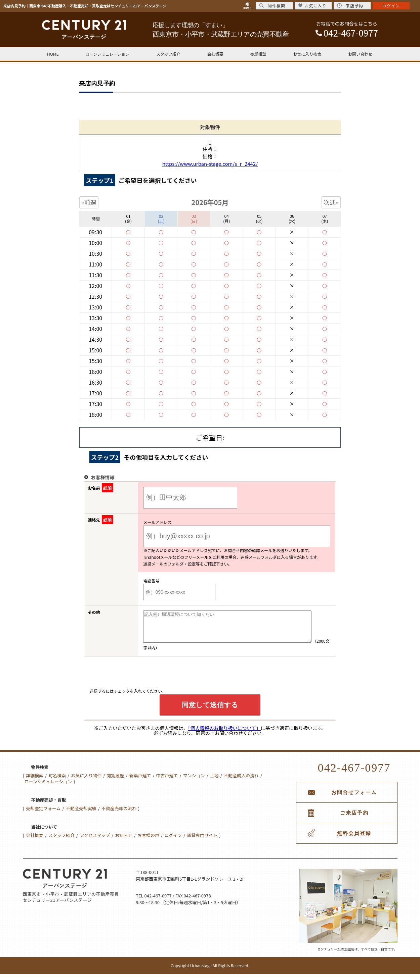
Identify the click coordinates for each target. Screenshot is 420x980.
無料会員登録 (354, 839)
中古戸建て (167, 781)
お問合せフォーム (354, 798)
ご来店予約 (354, 819)
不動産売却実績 (81, 814)
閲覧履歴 (115, 781)
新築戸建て (140, 781)
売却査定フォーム (43, 814)
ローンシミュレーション (107, 54)
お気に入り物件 (86, 781)
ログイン (173, 841)
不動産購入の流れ (241, 781)
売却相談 (258, 54)
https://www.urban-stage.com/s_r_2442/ (210, 164)
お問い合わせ (360, 54)
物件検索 (272, 6)
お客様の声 (148, 841)
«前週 (89, 202)
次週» (331, 202)
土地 (214, 781)
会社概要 (215, 54)
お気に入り (312, 6)
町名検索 (57, 781)
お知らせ (124, 841)
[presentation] (141, 681)
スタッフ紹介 (168, 54)
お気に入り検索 (307, 54)
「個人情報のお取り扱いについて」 (224, 734)
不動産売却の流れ (119, 814)
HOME (53, 54)
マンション (194, 781)
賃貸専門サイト (202, 841)
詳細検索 (35, 781)
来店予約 (350, 6)
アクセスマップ (95, 841)
